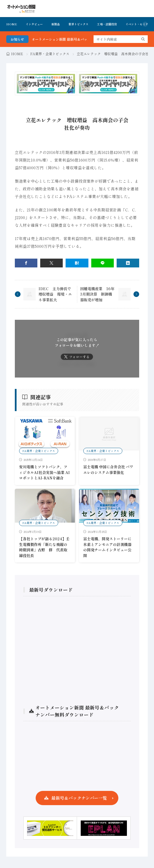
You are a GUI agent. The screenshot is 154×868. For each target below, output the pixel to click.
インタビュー (34, 24)
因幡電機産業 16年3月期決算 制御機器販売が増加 (97, 294)
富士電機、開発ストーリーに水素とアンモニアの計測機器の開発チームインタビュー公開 (107, 547)
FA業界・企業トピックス (50, 54)
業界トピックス (78, 24)
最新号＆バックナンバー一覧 (79, 798)
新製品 (56, 24)
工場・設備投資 (107, 24)
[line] (103, 263)
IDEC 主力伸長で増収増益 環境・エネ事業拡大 (55, 294)
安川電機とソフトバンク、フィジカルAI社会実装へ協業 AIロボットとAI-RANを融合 (44, 472)
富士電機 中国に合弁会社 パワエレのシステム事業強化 (108, 470)
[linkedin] (128, 263)
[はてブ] (77, 263)
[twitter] (51, 263)
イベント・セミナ (137, 24)
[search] (143, 39)
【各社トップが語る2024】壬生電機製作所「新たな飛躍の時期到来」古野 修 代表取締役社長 (44, 547)
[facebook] (26, 263)
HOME (12, 24)
